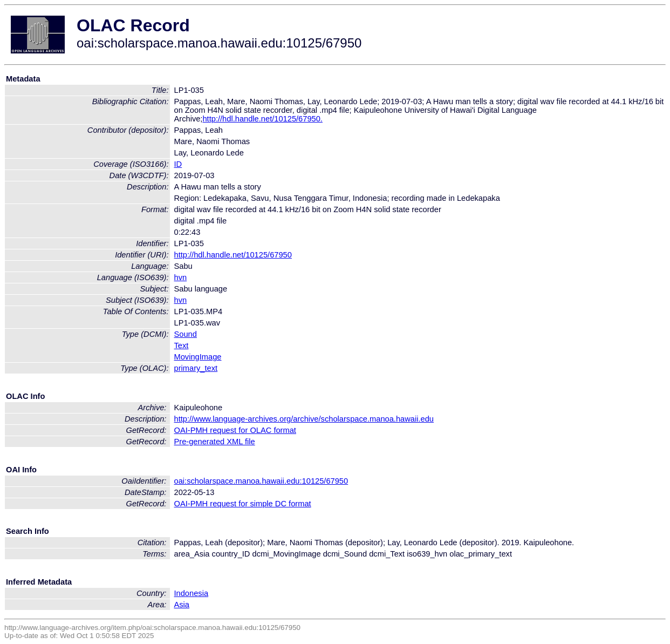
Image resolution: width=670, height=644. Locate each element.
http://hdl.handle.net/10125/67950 (233, 255)
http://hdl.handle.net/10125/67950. (262, 119)
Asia (182, 605)
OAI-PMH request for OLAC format (235, 430)
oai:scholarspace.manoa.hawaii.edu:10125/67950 (261, 481)
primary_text (196, 368)
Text (182, 345)
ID (178, 164)
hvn (181, 277)
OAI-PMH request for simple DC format (243, 504)
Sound (186, 334)
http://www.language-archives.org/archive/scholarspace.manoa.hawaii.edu (304, 419)
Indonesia (192, 593)
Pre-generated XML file (215, 442)
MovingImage (198, 357)
